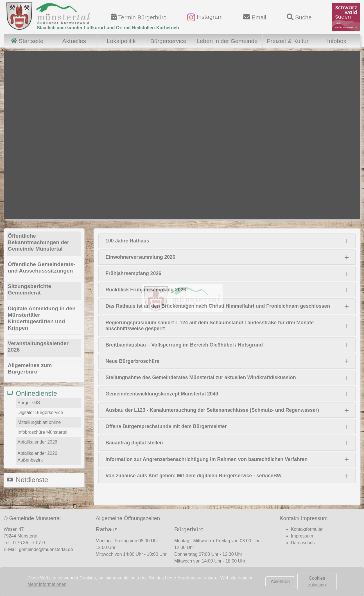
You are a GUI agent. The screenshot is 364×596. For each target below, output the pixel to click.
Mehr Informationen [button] (47, 584)
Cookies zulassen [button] (317, 582)
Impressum (302, 536)
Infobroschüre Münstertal (42, 432)
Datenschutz (303, 543)
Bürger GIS (29, 403)
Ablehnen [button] (280, 582)
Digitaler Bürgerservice (40, 412)
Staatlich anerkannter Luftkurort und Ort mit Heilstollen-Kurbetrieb (108, 28)
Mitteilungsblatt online (39, 422)
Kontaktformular (307, 529)
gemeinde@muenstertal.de (46, 549)
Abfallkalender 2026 (37, 442)
